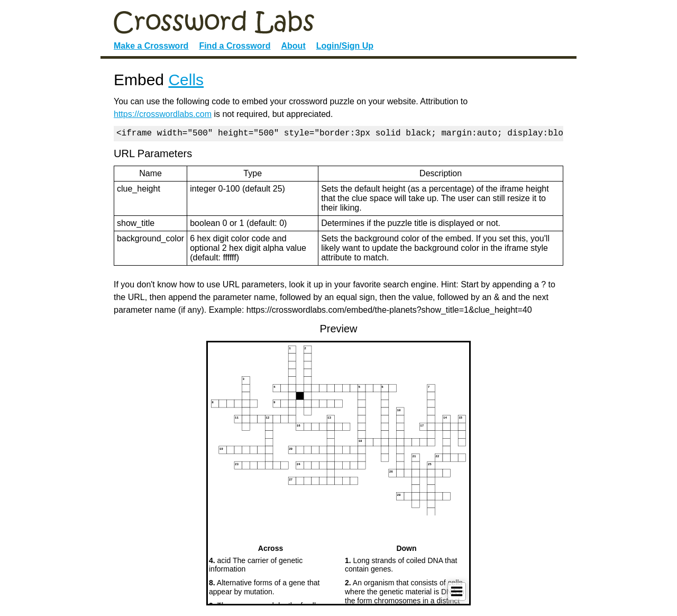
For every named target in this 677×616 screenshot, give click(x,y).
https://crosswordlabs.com (163, 114)
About (294, 46)
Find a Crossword (235, 46)
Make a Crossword (151, 46)
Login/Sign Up (345, 46)
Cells (186, 80)
